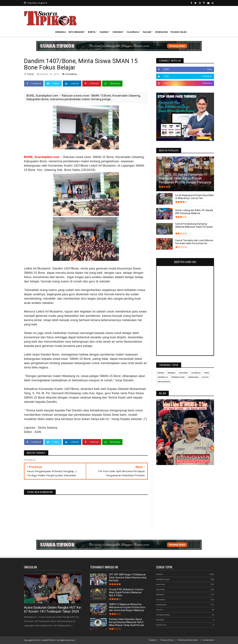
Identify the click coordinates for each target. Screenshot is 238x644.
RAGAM (147, 32)
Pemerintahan (163, 579)
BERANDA (60, 32)
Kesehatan (161, 625)
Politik (159, 610)
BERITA (92, 32)
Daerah (159, 574)
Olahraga (161, 600)
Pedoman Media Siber (188, 640)
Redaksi (153, 640)
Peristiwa (161, 584)
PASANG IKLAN (178, 32)
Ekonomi (160, 620)
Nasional (161, 589)
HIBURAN (118, 32)
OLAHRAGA (133, 32)
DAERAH (104, 32)
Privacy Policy (167, 640)
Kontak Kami (208, 640)
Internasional (163, 615)
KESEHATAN (161, 32)
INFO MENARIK (76, 32)
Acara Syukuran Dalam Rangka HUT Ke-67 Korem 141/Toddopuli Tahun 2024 (53, 609)
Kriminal (160, 594)
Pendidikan (71, 74)
